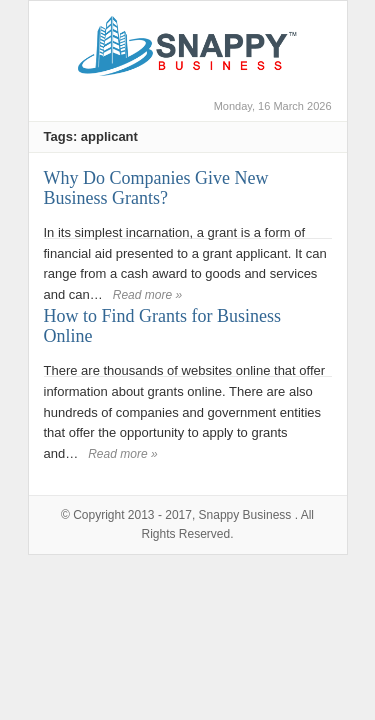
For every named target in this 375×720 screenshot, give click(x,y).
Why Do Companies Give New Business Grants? (156, 188)
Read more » (147, 295)
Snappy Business (245, 515)
